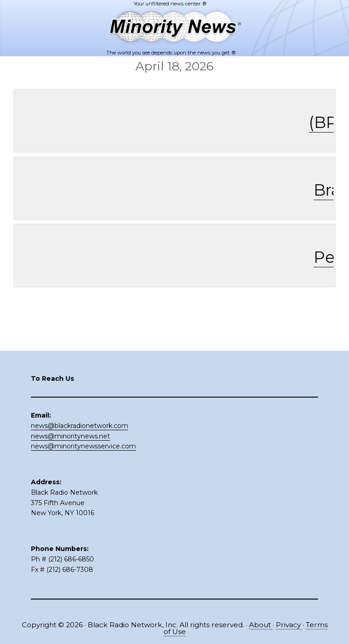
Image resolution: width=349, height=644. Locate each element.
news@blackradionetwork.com (80, 426)
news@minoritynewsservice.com (83, 446)
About (261, 625)
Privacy (289, 625)
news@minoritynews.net (70, 436)
